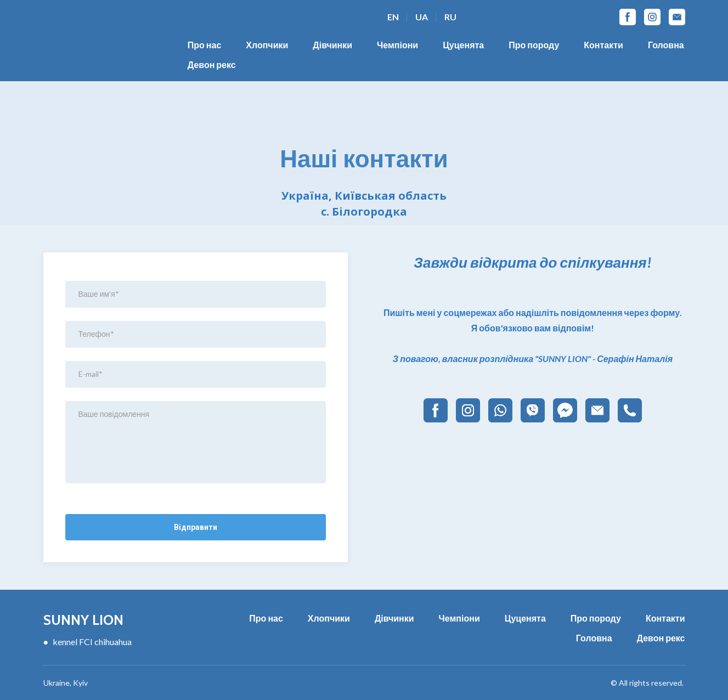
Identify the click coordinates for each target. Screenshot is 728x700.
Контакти (603, 45)
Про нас (205, 45)
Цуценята (463, 45)
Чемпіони (397, 45)
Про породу (534, 45)
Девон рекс (212, 64)
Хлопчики (267, 45)
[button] (628, 17)
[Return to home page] (117, 619)
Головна (666, 45)
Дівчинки (332, 45)
